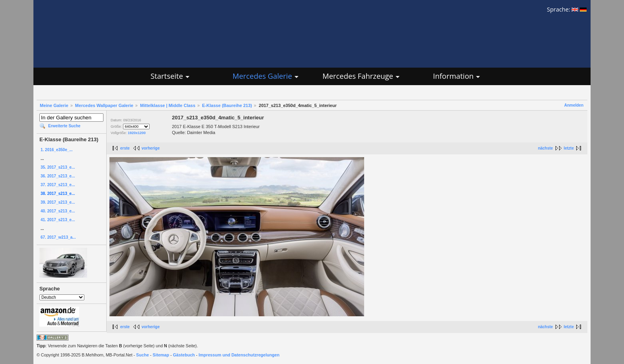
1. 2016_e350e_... (57, 150)
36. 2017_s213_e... (58, 176)
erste (125, 148)
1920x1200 (137, 133)
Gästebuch (184, 355)
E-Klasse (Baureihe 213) (227, 105)
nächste (546, 148)
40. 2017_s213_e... (58, 211)
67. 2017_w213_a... (58, 237)
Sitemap (161, 355)
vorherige (151, 148)
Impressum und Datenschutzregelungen (239, 355)
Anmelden (574, 105)
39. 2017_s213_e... (58, 202)
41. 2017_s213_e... (58, 220)
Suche (142, 355)
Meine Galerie (54, 105)
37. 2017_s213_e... (58, 185)
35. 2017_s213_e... (58, 167)
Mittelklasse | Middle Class (168, 105)
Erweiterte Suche (64, 126)
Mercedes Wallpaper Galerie (104, 105)
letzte (569, 148)
